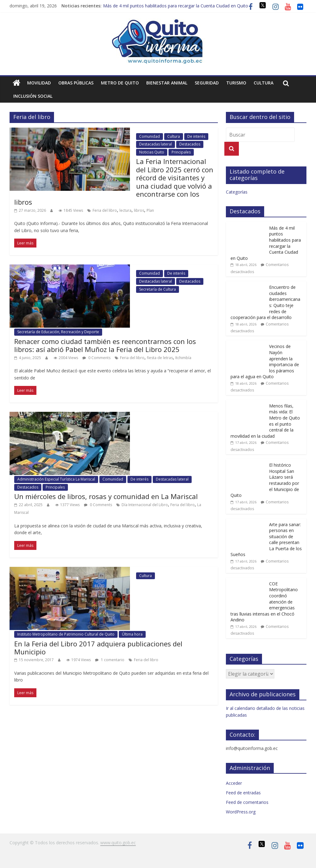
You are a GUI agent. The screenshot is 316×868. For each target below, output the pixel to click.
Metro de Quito (120, 83)
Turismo (236, 83)
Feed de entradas (243, 793)
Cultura (264, 83)
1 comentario (110, 660)
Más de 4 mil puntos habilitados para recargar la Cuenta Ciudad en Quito (176, 6)
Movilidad (39, 83)
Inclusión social (33, 96)
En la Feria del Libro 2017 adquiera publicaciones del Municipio (98, 648)
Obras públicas (76, 83)
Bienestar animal (167, 83)
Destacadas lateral (156, 144)
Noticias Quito (152, 152)
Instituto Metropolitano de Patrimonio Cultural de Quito (66, 634)
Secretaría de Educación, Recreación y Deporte (58, 332)
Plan (150, 210)
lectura (125, 210)
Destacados (190, 144)
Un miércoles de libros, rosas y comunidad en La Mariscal (106, 496)
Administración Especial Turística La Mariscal (56, 479)
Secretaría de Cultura (158, 289)
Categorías (237, 192)
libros (139, 210)
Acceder (234, 783)
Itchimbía (183, 358)
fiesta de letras (160, 358)
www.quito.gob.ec (118, 843)
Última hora (132, 634)
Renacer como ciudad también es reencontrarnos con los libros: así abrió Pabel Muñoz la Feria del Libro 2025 (105, 345)
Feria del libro (105, 210)
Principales (181, 152)
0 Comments (96, 358)
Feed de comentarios (247, 802)
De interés (196, 136)
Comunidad (150, 136)
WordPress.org (241, 812)
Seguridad (207, 83)
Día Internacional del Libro (145, 505)
